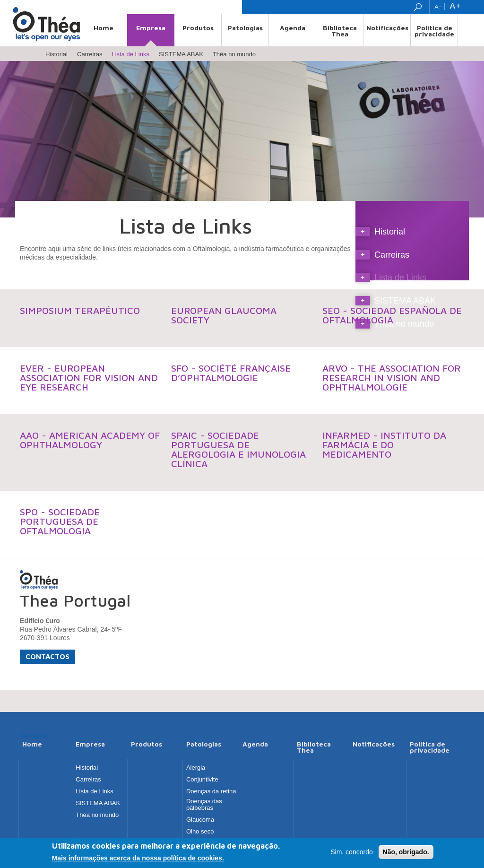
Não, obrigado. (406, 853)
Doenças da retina (211, 791)
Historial (56, 54)
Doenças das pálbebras (204, 805)
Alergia (196, 768)
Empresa (151, 28)
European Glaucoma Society (224, 315)
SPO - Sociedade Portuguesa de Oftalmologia (60, 521)
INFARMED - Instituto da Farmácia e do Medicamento (384, 445)
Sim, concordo (351, 853)
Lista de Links (130, 54)
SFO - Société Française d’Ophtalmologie (231, 373)
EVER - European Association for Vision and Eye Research (89, 378)
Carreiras (90, 54)
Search (419, 7)
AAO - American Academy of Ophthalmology (90, 440)
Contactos (48, 656)
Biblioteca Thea (340, 31)
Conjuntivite (202, 780)
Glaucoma (200, 820)
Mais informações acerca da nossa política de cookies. (138, 859)
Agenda (293, 28)
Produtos (198, 28)
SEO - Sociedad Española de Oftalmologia (392, 315)
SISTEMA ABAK (181, 54)
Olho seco (200, 832)
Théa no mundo (234, 54)
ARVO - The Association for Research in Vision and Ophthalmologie (392, 378)
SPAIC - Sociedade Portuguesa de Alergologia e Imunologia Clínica (238, 449)
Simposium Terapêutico (80, 310)
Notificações (387, 28)
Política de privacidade (434, 31)
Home (104, 28)
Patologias (245, 28)
